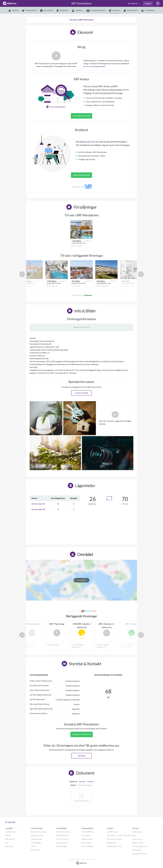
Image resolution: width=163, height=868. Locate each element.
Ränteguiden (86, 835)
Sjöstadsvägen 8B (38, 509)
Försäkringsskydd (62, 835)
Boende (82, 781)
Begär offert (35, 850)
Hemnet (8, 835)
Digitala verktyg (36, 839)
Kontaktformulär (82, 734)
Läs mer (82, 756)
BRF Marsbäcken (81, 3)
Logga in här (82, 393)
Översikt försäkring (63, 832)
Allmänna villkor (138, 843)
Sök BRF (10, 822)
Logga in (148, 3)
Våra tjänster (133, 3)
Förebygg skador (62, 843)
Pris (7, 843)
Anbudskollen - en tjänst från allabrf (119, 835)
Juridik (33, 846)
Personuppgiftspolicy (140, 846)
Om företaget (137, 832)
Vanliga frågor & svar (114, 846)
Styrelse (90, 781)
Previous (22, 274)
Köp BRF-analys (112, 832)
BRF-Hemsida (10, 839)
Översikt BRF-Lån (88, 832)
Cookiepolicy (137, 850)
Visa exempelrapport (58, 107)
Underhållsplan (36, 843)
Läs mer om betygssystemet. (94, 66)
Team (134, 835)
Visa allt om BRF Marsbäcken (82, 20)
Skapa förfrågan (62, 846)
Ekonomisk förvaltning (39, 832)
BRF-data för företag (114, 839)
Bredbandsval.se (84, 142)
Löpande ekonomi (37, 835)
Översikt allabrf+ (11, 832)
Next (141, 274)
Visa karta (81, 580)
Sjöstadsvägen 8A (38, 504)
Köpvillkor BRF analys (140, 854)
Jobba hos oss (137, 839)
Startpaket (9, 846)
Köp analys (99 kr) (81, 116)
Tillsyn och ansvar (62, 839)
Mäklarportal (111, 843)
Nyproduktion (86, 843)
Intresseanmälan (87, 846)
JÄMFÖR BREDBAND (81, 175)
